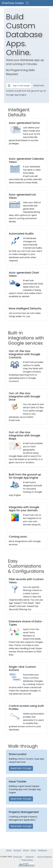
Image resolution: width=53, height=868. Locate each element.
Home (9, 850)
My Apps (17, 850)
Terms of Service (44, 857)
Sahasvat (30, 857)
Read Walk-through (21, 768)
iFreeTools (18, 857)
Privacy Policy (27, 860)
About (33, 850)
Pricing (26, 850)
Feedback (43, 850)
